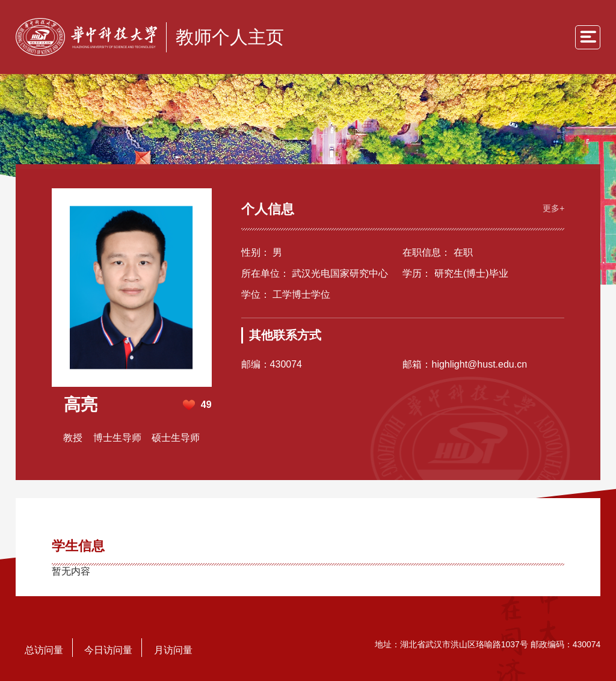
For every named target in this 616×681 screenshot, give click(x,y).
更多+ (553, 208)
